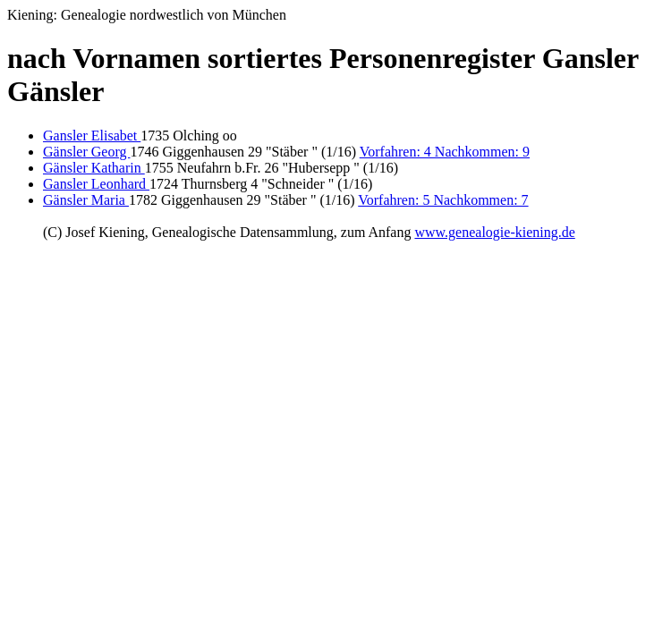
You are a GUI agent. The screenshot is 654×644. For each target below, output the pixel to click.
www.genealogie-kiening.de (494, 232)
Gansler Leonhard (96, 184)
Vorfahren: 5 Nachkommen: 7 (443, 200)
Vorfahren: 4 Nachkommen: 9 (445, 152)
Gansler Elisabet (92, 136)
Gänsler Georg (86, 152)
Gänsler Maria (86, 200)
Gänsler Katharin (94, 168)
